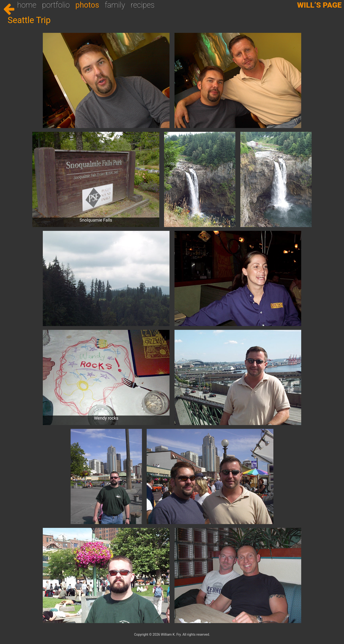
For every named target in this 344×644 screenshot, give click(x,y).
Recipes (143, 5)
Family (115, 5)
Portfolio (56, 5)
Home (27, 5)
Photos (87, 5)
